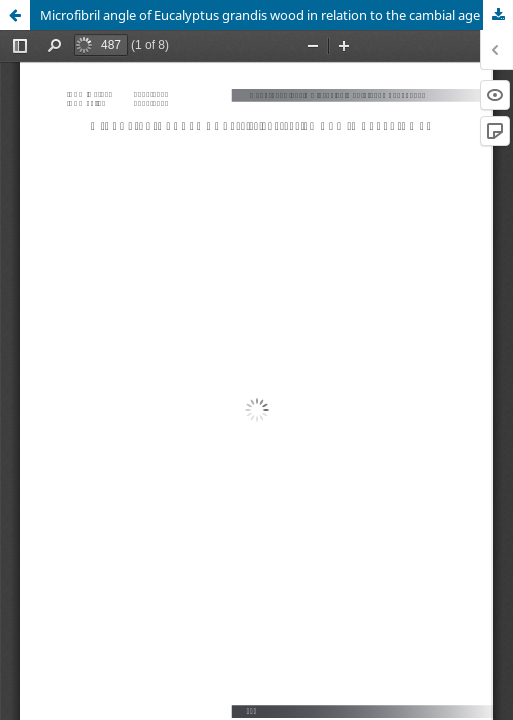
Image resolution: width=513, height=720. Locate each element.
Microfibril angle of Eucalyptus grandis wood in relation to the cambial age (260, 15)
